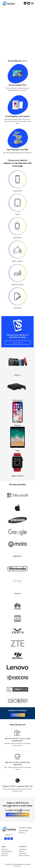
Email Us (22, 833)
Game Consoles (24, 856)
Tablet (21, 852)
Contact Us (18, 715)
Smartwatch (23, 854)
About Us (5, 849)
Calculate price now (18, 815)
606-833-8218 (24, 831)
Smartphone (23, 849)
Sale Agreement (7, 852)
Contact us (5, 854)
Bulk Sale (4, 856)
